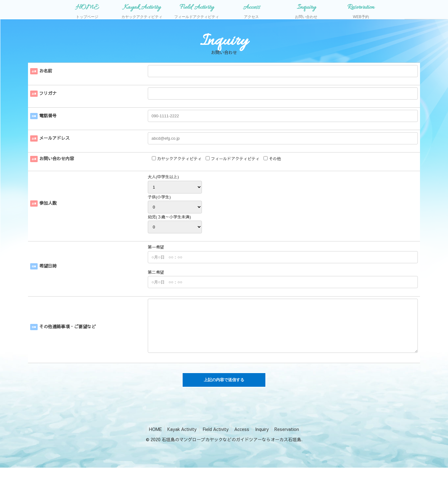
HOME (154, 438)
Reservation (289, 438)
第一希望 (156, 247)
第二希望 (156, 272)
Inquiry (263, 438)
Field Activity (215, 438)
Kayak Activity (181, 438)
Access (242, 438)
